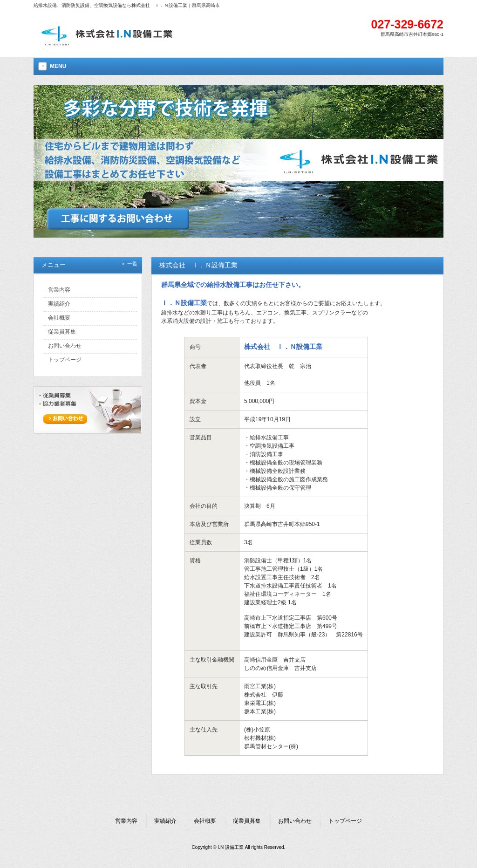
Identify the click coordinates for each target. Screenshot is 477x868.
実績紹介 (165, 821)
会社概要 (205, 821)
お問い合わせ (295, 821)
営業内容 (126, 821)
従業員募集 (247, 821)
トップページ (345, 821)
